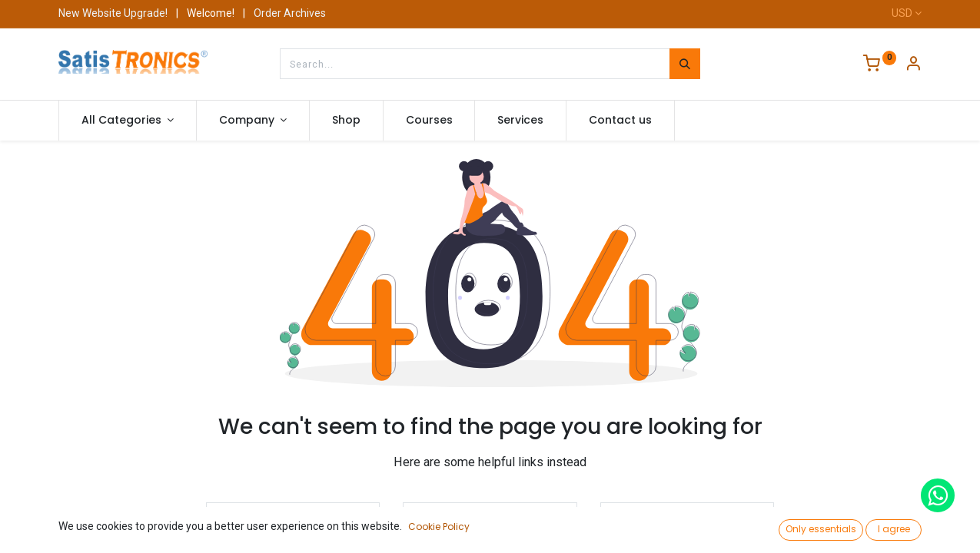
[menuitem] (346, 121)
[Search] (685, 64)
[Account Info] (913, 65)
